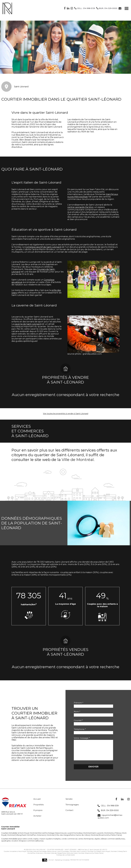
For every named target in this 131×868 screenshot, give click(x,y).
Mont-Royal (24, 837)
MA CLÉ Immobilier (83, 864)
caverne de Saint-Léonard (28, 324)
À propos (38, 814)
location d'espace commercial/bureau (27, 845)
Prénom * (79, 703)
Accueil (37, 803)
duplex (97, 843)
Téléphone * (80, 729)
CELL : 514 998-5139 (108, 810)
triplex (36, 843)
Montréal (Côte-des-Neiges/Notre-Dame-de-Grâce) (68, 839)
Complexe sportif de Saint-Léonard (43, 247)
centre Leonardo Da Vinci (80, 207)
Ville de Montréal (78, 460)
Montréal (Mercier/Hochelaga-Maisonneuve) (48, 837)
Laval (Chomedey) (75, 837)
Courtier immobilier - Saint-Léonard (62, 853)
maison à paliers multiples (50, 843)
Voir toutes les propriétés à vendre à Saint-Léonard (66, 414)
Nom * (77, 712)
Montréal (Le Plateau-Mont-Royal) (99, 855)
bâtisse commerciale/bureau (113, 843)
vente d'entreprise (86, 843)
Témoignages (72, 808)
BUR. (107, 8)
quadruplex (6, 845)
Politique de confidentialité (66, 859)
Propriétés (39, 808)
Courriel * (78, 720)
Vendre (69, 803)
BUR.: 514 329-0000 (108, 814)
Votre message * (82, 738)
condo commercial (69, 843)
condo (30, 843)
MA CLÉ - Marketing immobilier (56, 864)
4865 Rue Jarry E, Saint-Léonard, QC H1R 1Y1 (92, 853)
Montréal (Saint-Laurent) (93, 837)
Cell (85, 8)
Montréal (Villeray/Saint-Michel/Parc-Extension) (26, 839)
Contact (69, 814)
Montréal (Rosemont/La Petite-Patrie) (106, 839)
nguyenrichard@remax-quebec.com (110, 820)
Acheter (37, 820)
